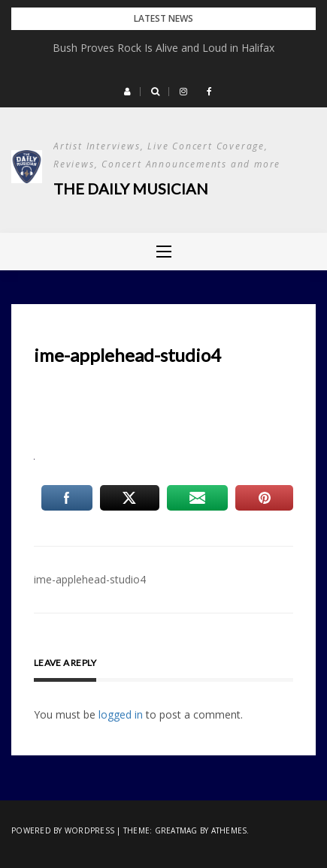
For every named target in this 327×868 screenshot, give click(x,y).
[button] (127, 92)
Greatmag (176, 830)
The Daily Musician (131, 188)
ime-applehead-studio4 (90, 579)
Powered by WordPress (63, 830)
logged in (121, 714)
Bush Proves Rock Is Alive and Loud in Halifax (163, 48)
